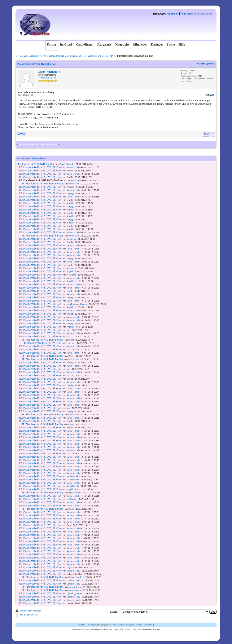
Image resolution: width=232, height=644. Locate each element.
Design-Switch (204, 14)
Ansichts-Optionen (206, 64)
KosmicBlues (75, 587)
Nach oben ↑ (149, 625)
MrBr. (116, 629)
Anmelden (173, 14)
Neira (72, 340)
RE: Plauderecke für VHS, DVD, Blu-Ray (40, 167)
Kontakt (81, 625)
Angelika (70, 187)
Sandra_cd (71, 239)
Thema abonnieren (29, 615)
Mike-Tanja (74, 184)
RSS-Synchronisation (134, 625)
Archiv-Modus (118, 625)
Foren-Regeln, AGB (93, 625)
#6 (213, 95)
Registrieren (187, 14)
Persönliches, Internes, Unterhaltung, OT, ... (63, 56)
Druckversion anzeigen (31, 611)
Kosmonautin (75, 590)
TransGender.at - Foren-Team (151, 629)
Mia (68, 330)
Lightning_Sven (74, 593)
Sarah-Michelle (48, 72)
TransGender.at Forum (29, 56)
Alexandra (71, 268)
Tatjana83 (71, 567)
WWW (22, 134)
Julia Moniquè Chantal (77, 304)
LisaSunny (71, 499)
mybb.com (96, 629)
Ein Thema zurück (29, 145)
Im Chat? (66, 44)
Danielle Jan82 (73, 571)
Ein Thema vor (49, 145)
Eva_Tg (70, 171)
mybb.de (105, 629)
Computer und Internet (99, 56)
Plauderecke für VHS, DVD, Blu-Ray (36, 164)
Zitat (206, 134)
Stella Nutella (73, 476)
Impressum (107, 625)
